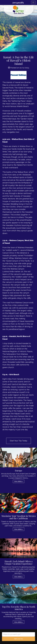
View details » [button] (19, 481)
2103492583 (18, 2)
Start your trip (18, 639)
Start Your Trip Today (19, 441)
